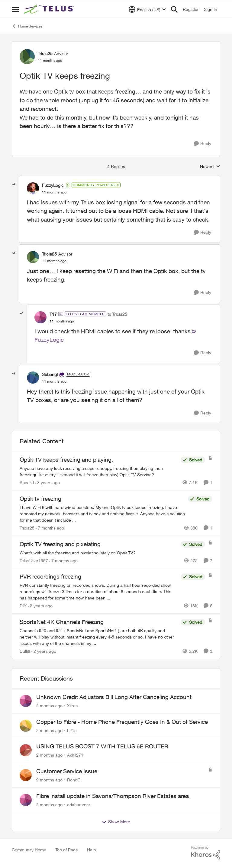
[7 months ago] (50, 528)
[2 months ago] (49, 706)
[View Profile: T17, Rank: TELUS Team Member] (40, 317)
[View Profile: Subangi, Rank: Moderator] (33, 378)
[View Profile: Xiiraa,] (26, 701)
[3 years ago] (47, 482)
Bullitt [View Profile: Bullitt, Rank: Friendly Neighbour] (25, 651)
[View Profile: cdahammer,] (26, 800)
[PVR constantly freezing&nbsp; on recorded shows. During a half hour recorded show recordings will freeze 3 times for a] (99, 591)
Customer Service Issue (67, 771)
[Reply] (203, 144)
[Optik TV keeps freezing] (54, 192)
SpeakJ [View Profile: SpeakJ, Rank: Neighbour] (27, 482)
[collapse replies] (14, 184)
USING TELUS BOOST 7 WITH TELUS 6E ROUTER (102, 746)
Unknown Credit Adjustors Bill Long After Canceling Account (114, 697)
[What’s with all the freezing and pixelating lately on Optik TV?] (99, 552)
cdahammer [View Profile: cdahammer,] (79, 804)
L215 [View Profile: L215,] (72, 730)
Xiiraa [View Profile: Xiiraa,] (72, 706)
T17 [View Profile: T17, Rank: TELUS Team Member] (53, 314)
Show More (116, 822)
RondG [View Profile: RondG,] (74, 780)
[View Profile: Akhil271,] (26, 750)
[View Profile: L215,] (26, 726)
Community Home (29, 850)
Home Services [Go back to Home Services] (27, 26)
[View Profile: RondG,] (26, 775)
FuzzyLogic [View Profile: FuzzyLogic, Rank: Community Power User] (53, 185)
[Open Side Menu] (15, 9)
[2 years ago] (40, 606)
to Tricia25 (117, 314)
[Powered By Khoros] (206, 853)
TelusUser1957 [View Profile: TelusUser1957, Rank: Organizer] (34, 560)
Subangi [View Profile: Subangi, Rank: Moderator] (50, 374)
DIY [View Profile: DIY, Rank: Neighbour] (23, 606)
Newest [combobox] (210, 167)
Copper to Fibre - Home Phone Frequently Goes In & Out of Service (122, 722)
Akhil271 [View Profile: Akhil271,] (75, 755)
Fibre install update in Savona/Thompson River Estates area (113, 796)
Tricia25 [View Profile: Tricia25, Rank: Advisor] (45, 53)
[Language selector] (147, 9)
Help (91, 850)
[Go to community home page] (50, 9)
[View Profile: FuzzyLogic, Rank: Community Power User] (33, 188)
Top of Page (67, 850)
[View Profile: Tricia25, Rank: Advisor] (27, 57)
